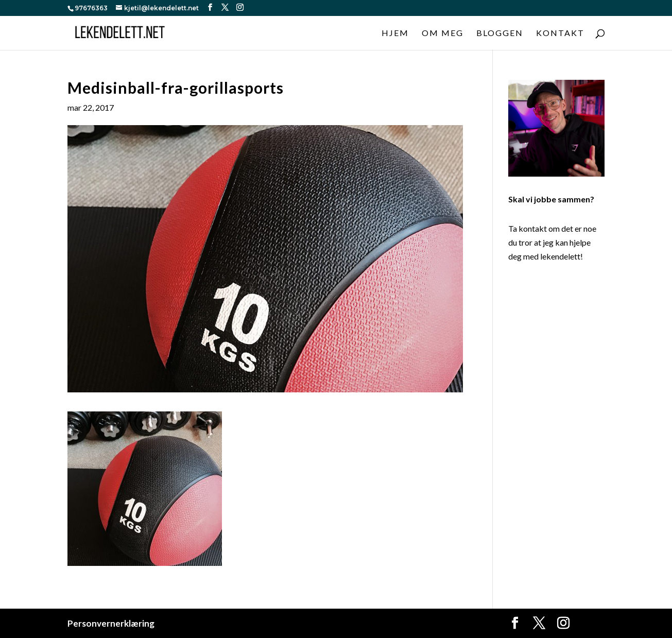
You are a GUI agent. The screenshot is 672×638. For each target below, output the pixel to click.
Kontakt (560, 33)
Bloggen (500, 33)
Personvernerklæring (111, 623)
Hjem (395, 33)
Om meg (443, 33)
